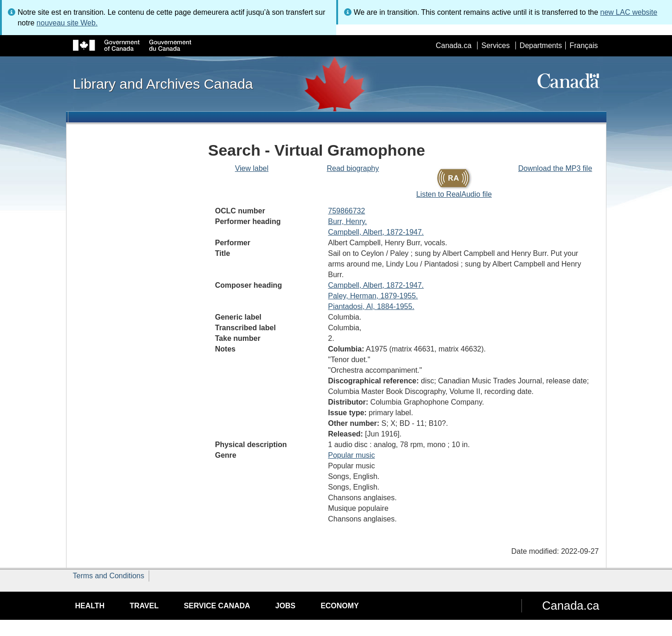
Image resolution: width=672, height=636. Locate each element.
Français (584, 45)
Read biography (353, 168)
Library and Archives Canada (163, 84)
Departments (541, 45)
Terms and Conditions (109, 576)
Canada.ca (453, 45)
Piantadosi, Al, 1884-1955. (371, 306)
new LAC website (629, 12)
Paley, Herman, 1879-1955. (373, 296)
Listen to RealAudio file (454, 194)
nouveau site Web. (67, 23)
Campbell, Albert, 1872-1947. (376, 232)
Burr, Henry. (347, 221)
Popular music (351, 455)
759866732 (346, 211)
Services (495, 45)
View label (252, 168)
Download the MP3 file (555, 168)
